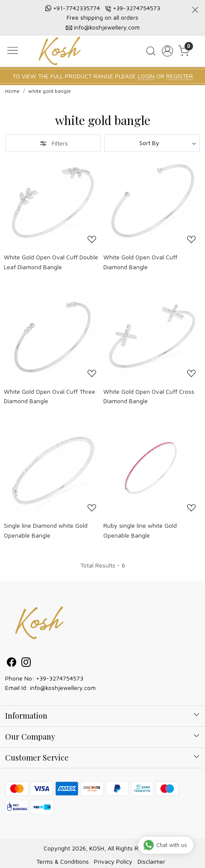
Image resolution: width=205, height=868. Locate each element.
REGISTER (180, 76)
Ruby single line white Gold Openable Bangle (140, 530)
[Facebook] (12, 664)
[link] (151, 51)
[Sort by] (152, 143)
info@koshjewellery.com (107, 27)
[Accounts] (167, 51)
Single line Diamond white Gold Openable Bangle (46, 530)
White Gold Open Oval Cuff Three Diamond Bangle (50, 396)
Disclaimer (151, 861)
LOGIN (146, 76)
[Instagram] (26, 664)
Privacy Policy (113, 861)
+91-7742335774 (76, 8)
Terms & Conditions (63, 861)
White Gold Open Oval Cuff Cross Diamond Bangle (149, 396)
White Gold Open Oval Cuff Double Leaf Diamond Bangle (51, 262)
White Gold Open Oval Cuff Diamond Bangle (140, 262)
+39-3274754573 (136, 8)
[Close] (195, 10)
